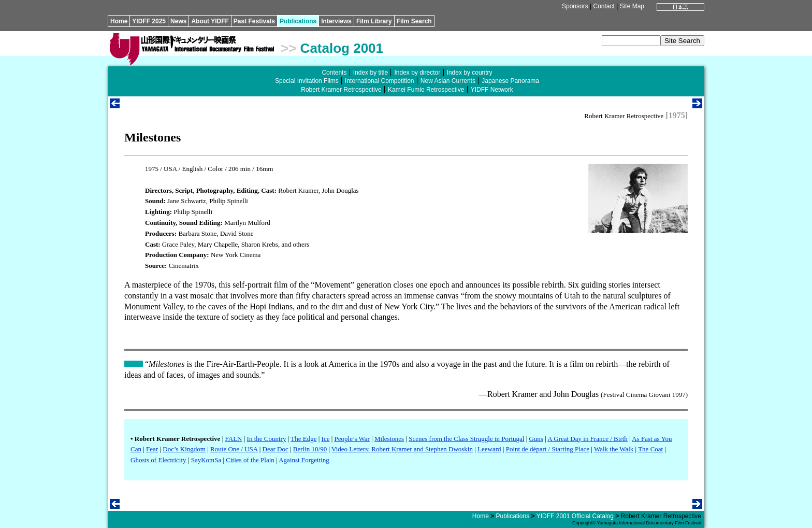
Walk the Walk (614, 449)
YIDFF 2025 (149, 21)
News (178, 21)
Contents (334, 73)
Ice (326, 439)
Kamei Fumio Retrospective (426, 90)
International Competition (379, 81)
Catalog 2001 (342, 48)
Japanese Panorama (510, 81)
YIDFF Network (492, 90)
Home (119, 21)
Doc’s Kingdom (184, 449)
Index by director (417, 73)
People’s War (352, 439)
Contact (604, 6)
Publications (298, 21)
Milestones (389, 439)
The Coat (650, 449)
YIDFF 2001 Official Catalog (575, 516)
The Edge (303, 439)
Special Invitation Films (307, 81)
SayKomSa (206, 460)
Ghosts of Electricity (158, 460)
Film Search (414, 21)
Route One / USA (234, 449)
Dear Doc (275, 449)
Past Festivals (254, 21)
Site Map (632, 6)
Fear (152, 449)
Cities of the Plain (250, 460)
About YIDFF (210, 21)
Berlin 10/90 (310, 449)
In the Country (267, 439)
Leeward (489, 449)
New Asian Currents (448, 81)
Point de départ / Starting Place (548, 449)
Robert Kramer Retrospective (341, 90)
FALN (233, 439)
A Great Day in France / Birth (588, 439)
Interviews (336, 21)
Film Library (374, 21)
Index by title (371, 73)
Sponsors (575, 6)
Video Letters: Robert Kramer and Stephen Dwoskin (402, 449)
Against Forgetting (304, 460)
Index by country (470, 73)
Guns (536, 439)
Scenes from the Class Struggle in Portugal (466, 439)
